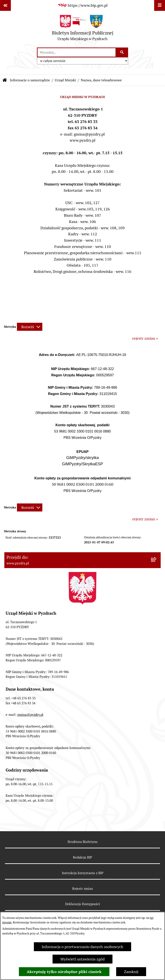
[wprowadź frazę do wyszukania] (77, 52)
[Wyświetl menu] (160, 5)
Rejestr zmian (83, 889)
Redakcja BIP (82, 857)
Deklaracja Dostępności (83, 904)
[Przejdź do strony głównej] (83, 29)
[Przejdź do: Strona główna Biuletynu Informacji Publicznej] (5, 80)
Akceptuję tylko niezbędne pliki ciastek (64, 972)
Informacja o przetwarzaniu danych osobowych (82, 947)
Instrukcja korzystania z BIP (83, 873)
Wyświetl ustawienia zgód (82, 959)
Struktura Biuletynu (82, 842)
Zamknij (131, 972)
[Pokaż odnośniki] (5, 5)
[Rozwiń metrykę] (30, 327)
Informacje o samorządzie (30, 80)
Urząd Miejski (65, 80)
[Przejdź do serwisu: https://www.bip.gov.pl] (82, 5)
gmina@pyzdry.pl (30, 715)
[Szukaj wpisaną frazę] (122, 52)
